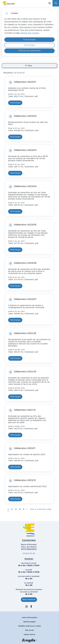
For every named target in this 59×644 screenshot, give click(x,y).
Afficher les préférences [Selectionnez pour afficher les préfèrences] (29, 51)
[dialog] (30, 32)
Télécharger (15, 103)
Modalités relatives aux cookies (30, 626)
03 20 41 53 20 (29, 554)
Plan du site (29, 630)
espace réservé (29, 635)
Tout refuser (29, 45)
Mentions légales (29, 622)
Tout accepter (29, 40)
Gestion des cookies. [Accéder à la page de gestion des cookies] (30, 33)
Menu (49, 3)
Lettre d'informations (30, 618)
